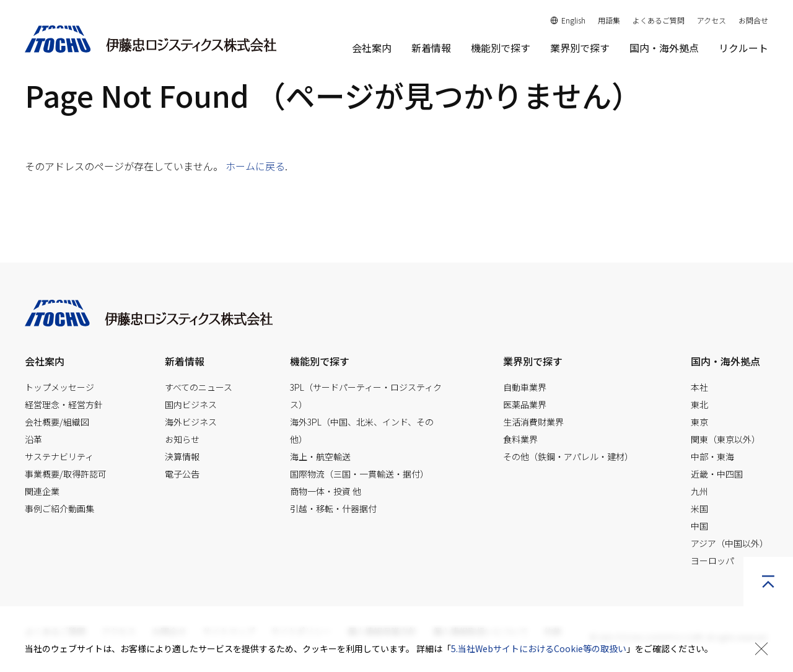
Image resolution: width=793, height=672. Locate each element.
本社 (699, 387)
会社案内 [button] (372, 48)
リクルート (743, 48)
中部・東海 (712, 456)
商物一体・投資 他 (326, 491)
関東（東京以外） (725, 439)
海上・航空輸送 (320, 456)
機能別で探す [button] (501, 48)
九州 (699, 491)
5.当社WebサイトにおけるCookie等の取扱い (539, 648)
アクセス (712, 20)
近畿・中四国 (717, 474)
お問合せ (753, 20)
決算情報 (182, 456)
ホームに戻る (255, 166)
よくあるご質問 (659, 20)
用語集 (609, 20)
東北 (699, 404)
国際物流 (359, 474)
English (568, 20)
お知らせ (182, 439)
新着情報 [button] (185, 361)
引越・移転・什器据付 (333, 508)
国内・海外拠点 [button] (725, 361)
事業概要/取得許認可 (66, 474)
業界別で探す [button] (580, 48)
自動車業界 (525, 387)
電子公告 (182, 474)
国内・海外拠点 (664, 48)
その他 (568, 456)
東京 (699, 422)
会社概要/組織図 (57, 422)
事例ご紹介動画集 (59, 508)
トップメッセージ (59, 387)
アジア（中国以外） (729, 543)
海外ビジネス (191, 422)
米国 (699, 508)
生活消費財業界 (533, 422)
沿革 (33, 439)
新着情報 (431, 48)
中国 (699, 526)
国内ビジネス (191, 404)
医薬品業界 (525, 404)
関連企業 (42, 491)
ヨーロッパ (712, 561)
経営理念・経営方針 (64, 404)
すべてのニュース (199, 387)
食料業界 (520, 439)
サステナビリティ (59, 456)
